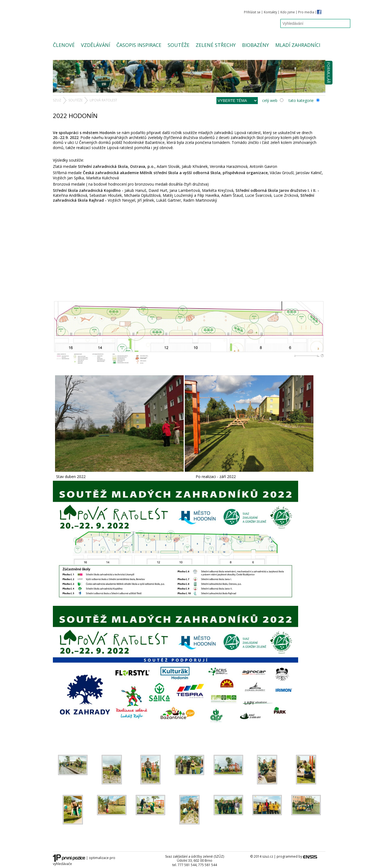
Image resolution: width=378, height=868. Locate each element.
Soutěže (179, 45)
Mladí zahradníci (298, 45)
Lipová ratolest (103, 100)
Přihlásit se (252, 12)
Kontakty (270, 12)
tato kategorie (304, 100)
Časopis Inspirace (139, 45)
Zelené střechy (216, 45)
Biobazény (255, 45)
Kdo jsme (288, 12)
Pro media (306, 12)
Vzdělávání (96, 45)
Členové (64, 45)
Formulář (329, 73)
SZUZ (57, 100)
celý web (273, 100)
